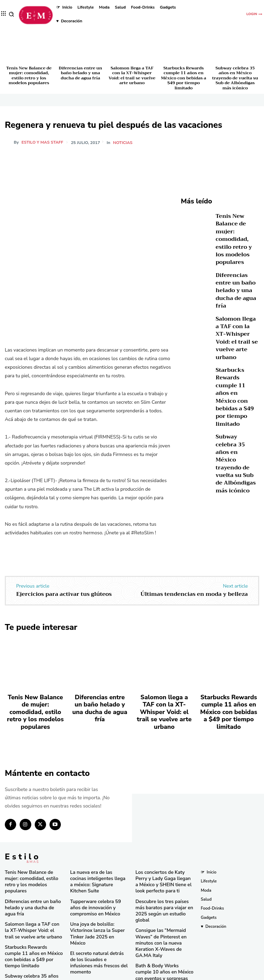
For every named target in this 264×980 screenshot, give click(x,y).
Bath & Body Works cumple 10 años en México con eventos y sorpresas (164, 933)
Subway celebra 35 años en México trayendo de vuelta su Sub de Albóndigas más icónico (235, 78)
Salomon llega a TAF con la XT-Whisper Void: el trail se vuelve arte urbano (132, 75)
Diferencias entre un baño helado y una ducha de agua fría (80, 73)
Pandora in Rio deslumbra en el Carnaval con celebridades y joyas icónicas (164, 954)
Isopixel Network (209, 974)
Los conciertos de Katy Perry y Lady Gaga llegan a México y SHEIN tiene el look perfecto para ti (164, 863)
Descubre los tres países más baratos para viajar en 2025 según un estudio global (163, 886)
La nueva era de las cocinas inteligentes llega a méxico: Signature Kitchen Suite (96, 860)
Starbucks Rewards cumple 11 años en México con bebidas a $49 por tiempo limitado (184, 78)
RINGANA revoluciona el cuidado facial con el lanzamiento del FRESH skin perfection (97, 946)
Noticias (124, 143)
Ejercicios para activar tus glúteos (64, 594)
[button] (12, 14)
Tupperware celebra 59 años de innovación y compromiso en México (97, 881)
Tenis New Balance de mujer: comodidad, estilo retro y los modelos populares (29, 75)
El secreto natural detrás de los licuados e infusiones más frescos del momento (99, 923)
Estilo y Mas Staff (42, 142)
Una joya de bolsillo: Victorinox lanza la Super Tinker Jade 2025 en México (99, 902)
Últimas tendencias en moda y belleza (194, 594)
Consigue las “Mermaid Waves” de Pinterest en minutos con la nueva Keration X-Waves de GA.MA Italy (164, 910)
